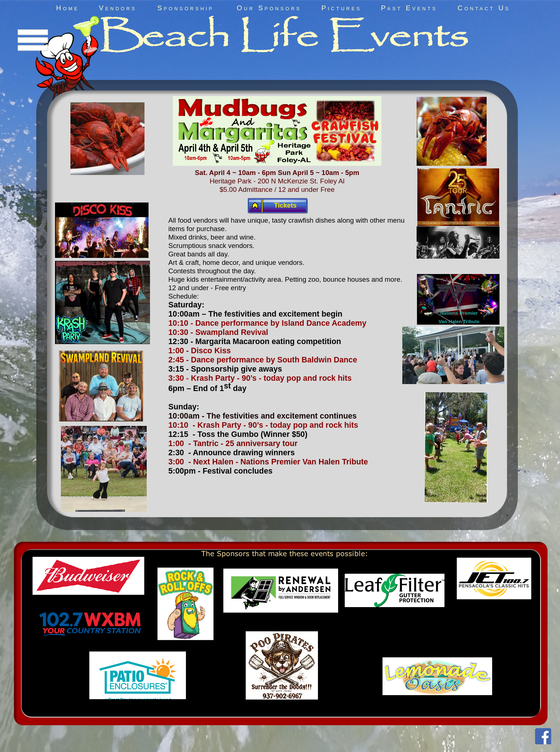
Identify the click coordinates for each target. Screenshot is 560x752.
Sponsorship (186, 8)
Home (68, 8)
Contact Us (484, 8)
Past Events (409, 8)
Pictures (341, 8)
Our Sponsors (269, 8)
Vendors (118, 8)
